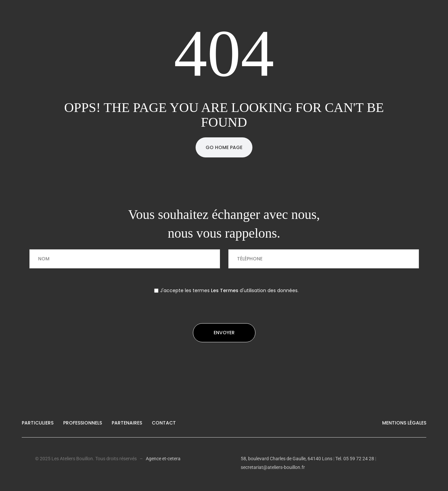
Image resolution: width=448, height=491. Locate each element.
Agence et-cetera (163, 459)
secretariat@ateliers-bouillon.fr (273, 467)
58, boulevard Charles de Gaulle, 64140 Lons (287, 459)
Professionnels (83, 423)
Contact (164, 423)
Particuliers (38, 423)
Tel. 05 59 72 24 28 (354, 459)
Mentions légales (404, 423)
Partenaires (127, 423)
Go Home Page (224, 147)
